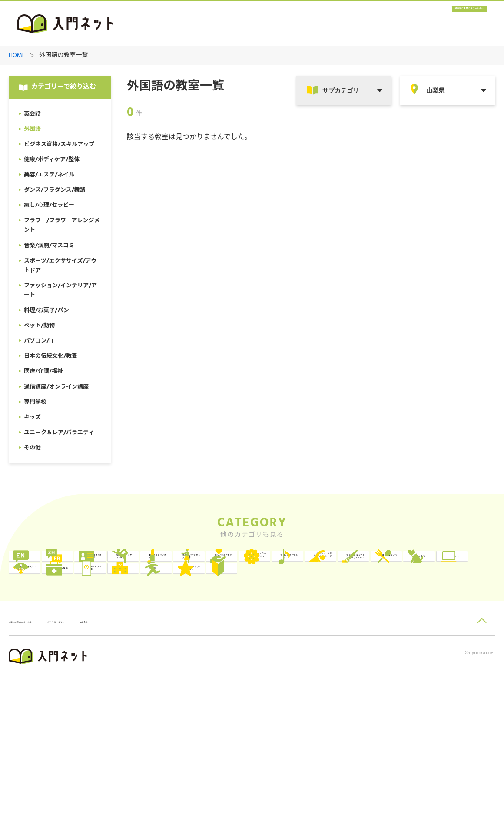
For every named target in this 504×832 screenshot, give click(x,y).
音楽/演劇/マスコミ (358, 603)
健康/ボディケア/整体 (358, 567)
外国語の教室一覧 (63, 56)
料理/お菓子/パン (159, 639)
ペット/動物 (249, 639)
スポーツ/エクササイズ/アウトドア (455, 603)
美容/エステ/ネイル (456, 567)
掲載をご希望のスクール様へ (434, 24)
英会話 (45, 567)
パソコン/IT (347, 639)
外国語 (143, 567)
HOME (17, 56)
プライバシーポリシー (124, 777)
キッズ (340, 674)
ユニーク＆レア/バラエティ (455, 674)
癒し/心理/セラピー (162, 603)
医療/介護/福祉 (57, 674)
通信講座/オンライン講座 (160, 674)
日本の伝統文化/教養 (455, 639)
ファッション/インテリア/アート (62, 639)
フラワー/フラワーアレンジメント (259, 603)
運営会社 (178, 777)
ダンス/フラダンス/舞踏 (64, 603)
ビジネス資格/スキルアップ (259, 567)
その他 (45, 710)
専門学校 (244, 674)
